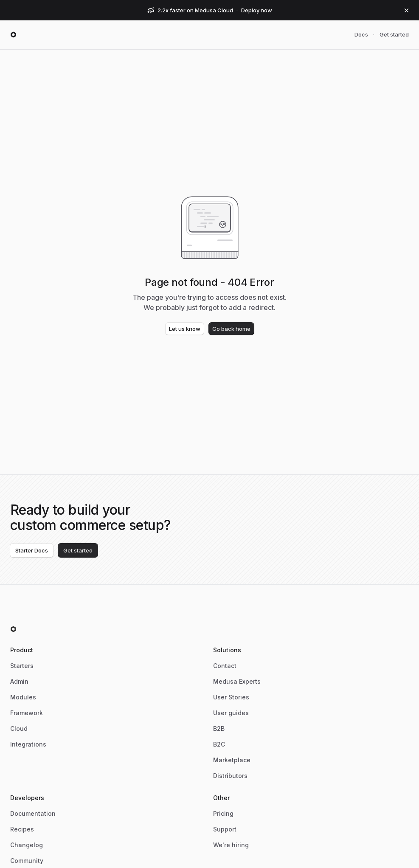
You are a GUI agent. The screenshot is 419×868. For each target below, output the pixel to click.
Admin (19, 681)
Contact (225, 666)
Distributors (230, 776)
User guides (231, 713)
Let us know (185, 329)
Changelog (27, 845)
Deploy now (257, 10)
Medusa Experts (237, 681)
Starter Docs (32, 550)
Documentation (33, 813)
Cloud (19, 728)
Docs (361, 34)
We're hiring (231, 845)
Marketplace (232, 760)
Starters (22, 666)
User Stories (231, 697)
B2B (219, 728)
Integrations (28, 744)
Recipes (22, 829)
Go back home (231, 329)
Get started (394, 34)
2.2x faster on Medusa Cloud (195, 10)
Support (225, 829)
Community (27, 861)
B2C (219, 744)
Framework (27, 713)
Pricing (223, 813)
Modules (23, 697)
